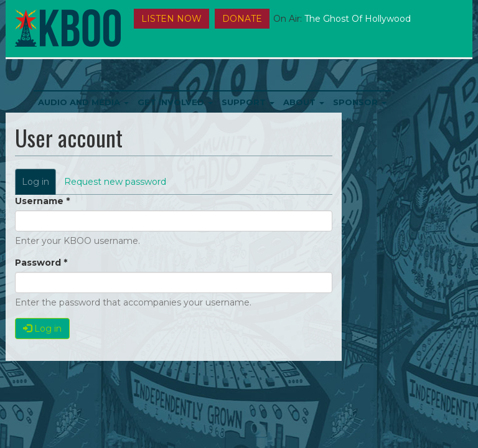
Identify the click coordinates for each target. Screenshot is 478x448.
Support (248, 102)
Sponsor (360, 102)
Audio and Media (83, 102)
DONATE (242, 19)
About (304, 102)
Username (42, 201)
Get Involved (175, 102)
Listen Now (171, 19)
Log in (39, 185)
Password (41, 263)
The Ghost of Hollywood (358, 19)
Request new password (115, 182)
